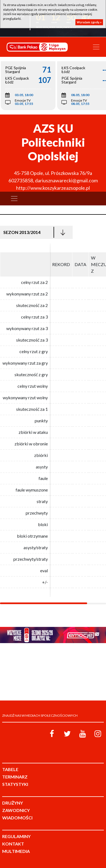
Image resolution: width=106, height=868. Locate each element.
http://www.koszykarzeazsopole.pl (53, 188)
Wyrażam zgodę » (89, 22)
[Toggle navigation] (96, 47)
